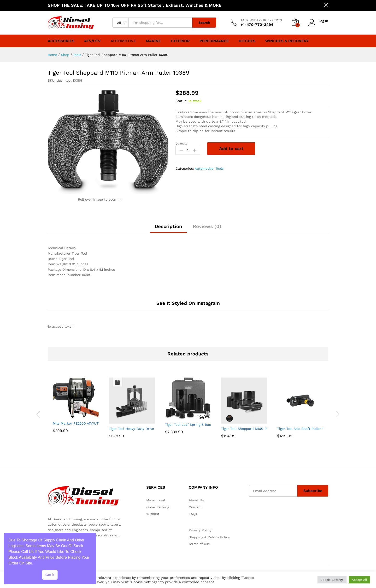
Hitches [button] (247, 41)
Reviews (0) (207, 226)
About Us (196, 500)
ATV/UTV (92, 41)
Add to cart (231, 148)
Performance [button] (214, 41)
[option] (76, 412)
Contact (195, 507)
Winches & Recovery (287, 41)
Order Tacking (158, 507)
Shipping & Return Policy (209, 537)
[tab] (168, 228)
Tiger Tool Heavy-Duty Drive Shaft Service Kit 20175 (151, 429)
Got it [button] (50, 575)
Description (168, 226)
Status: (181, 101)
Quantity (181, 144)
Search (204, 23)
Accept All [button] (359, 580)
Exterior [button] (180, 41)
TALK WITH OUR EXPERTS (261, 20)
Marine (153, 41)
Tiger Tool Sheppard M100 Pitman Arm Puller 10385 (263, 429)
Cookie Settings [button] (332, 580)
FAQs (193, 514)
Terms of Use (199, 544)
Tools (220, 168)
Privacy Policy (200, 530)
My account (156, 500)
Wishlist (153, 514)
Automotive (123, 41)
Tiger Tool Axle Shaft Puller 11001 (304, 429)
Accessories (61, 41)
